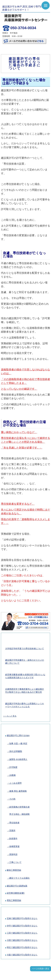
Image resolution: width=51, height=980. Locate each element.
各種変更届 (14, 846)
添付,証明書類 (16, 751)
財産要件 (13, 838)
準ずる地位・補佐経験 (19, 814)
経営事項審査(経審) (16, 893)
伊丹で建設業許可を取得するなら (22, 926)
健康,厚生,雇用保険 (18, 791)
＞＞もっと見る (10, 716)
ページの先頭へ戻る (41, 969)
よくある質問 (15, 783)
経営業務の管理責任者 (19, 807)
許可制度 (13, 767)
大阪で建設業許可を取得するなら (22, 955)
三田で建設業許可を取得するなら (22, 933)
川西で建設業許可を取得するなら (22, 940)
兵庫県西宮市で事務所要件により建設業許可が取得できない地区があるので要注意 (25, 691)
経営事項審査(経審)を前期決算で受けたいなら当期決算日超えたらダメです (25, 676)
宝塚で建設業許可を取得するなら (22, 918)
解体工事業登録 (14, 870)
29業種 (12, 775)
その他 (12, 799)
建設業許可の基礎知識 (17, 886)
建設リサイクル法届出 (19, 878)
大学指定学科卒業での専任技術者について (25, 649)
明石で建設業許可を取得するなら (22, 947)
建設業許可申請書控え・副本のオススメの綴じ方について (25, 662)
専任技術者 (14, 823)
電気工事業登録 (14, 900)
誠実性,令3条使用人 (18, 759)
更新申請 (13, 854)
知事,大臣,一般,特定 (18, 743)
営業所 (12, 830)
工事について (15, 862)
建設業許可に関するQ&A (18, 735)
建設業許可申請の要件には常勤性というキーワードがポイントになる (25, 705)
